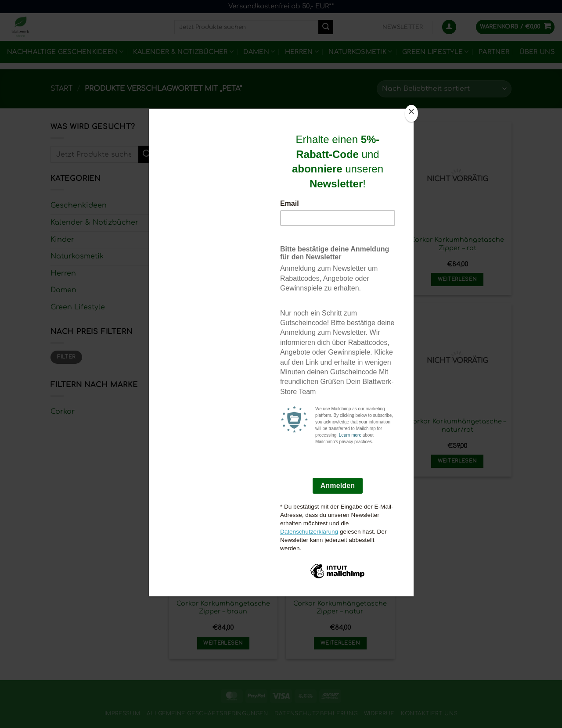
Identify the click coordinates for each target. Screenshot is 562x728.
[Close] (411, 113)
